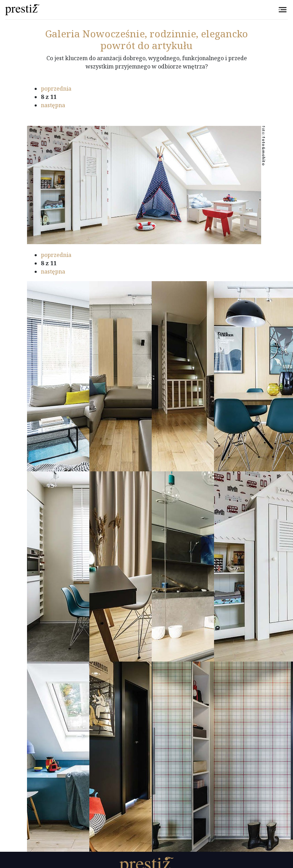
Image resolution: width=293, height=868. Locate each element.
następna (53, 105)
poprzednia (56, 89)
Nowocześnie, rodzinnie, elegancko (146, 34)
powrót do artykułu (146, 45)
